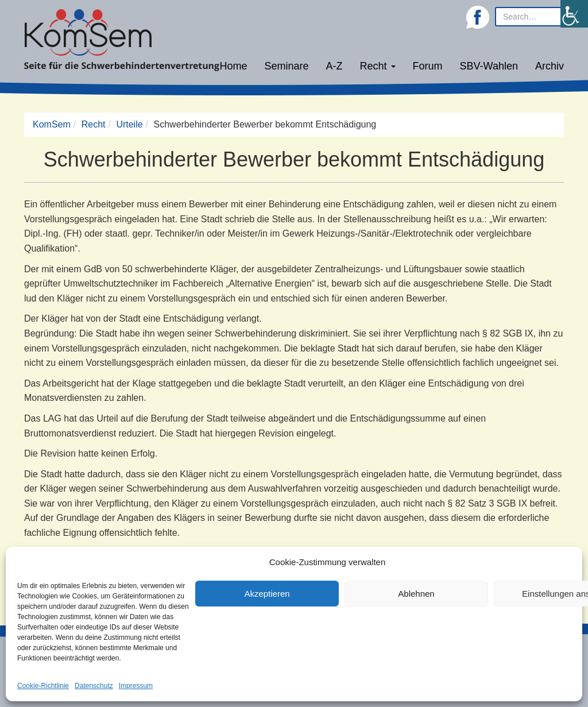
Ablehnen (416, 594)
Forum (428, 66)
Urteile (129, 124)
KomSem (52, 124)
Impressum (136, 686)
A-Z (334, 66)
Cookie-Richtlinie (43, 686)
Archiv (550, 66)
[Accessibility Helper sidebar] (574, 14)
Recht (378, 66)
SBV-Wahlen (489, 66)
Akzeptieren (267, 594)
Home (233, 66)
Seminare (287, 66)
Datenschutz (94, 686)
